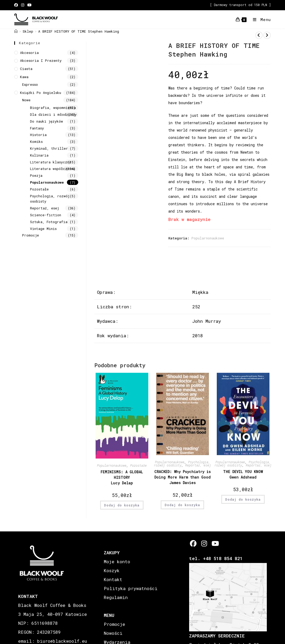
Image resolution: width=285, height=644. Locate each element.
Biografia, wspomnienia (53, 108)
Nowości (113, 633)
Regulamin (116, 597)
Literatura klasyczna (51, 162)
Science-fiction (46, 215)
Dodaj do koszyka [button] (122, 505)
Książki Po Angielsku (41, 93)
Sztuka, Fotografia (49, 222)
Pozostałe (138, 465)
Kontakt (113, 579)
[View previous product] (259, 35)
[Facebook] (193, 543)
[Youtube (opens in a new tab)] (30, 5)
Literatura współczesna (53, 169)
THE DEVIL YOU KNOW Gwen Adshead (243, 474)
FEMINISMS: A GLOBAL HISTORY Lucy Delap (122, 477)
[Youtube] (215, 543)
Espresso (30, 84)
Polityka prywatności (131, 588)
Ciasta (26, 69)
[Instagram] (204, 543)
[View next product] (267, 35)
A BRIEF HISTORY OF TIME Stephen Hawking (79, 31)
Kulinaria (39, 155)
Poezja (36, 175)
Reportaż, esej (198, 465)
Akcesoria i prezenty (41, 61)
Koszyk (112, 570)
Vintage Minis (43, 229)
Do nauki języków (46, 121)
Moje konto (117, 562)
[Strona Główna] (16, 31)
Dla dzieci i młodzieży (53, 114)
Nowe (26, 100)
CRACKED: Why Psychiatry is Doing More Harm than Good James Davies (183, 477)
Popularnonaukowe (208, 238)
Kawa (24, 77)
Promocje (31, 235)
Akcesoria (29, 53)
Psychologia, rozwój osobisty (50, 199)
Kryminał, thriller (49, 148)
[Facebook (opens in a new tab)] (17, 5)
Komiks (36, 142)
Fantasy (37, 128)
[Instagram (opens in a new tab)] (23, 5)
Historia (38, 135)
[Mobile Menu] (260, 19)
